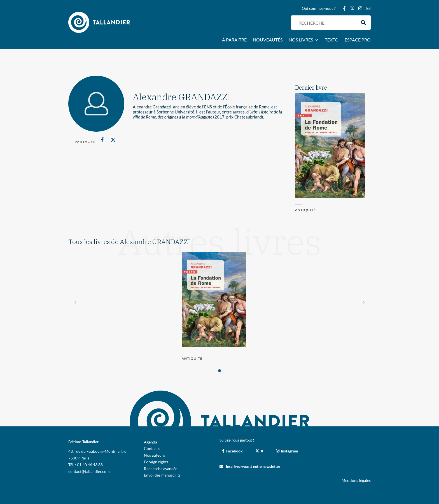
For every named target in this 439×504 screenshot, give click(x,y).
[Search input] (326, 23)
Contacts (152, 448)
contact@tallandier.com (89, 471)
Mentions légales (356, 480)
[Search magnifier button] (364, 23)
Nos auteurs (154, 455)
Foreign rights (156, 462)
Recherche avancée (161, 469)
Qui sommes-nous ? (319, 9)
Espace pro (358, 40)
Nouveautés (268, 40)
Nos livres (301, 40)
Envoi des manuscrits (162, 475)
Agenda (150, 442)
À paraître (234, 40)
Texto (332, 40)
